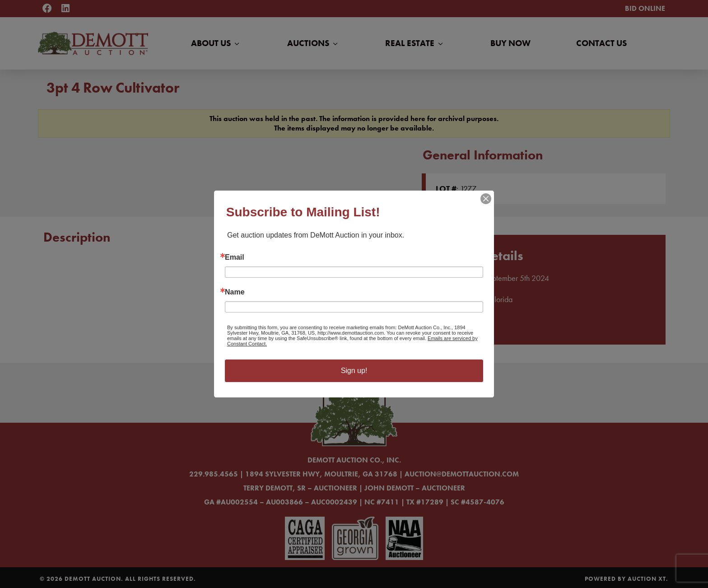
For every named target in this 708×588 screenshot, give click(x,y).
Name (235, 292)
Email (235, 257)
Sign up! (354, 371)
